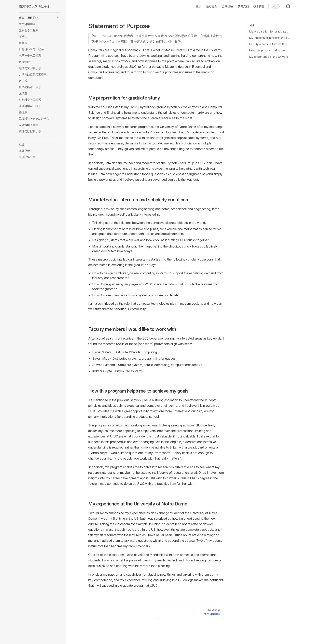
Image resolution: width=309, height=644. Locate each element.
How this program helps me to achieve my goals (270, 50)
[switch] (276, 6)
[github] (288, 6)
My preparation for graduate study (270, 31)
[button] (39, 18)
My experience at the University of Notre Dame (270, 57)
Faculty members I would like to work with (270, 44)
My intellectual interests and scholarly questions (270, 38)
